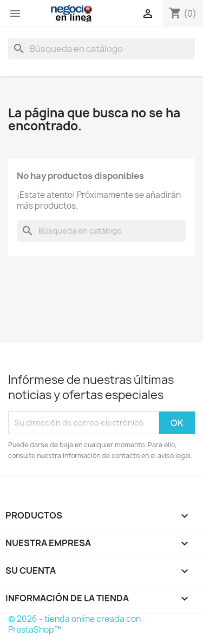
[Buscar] (101, 49)
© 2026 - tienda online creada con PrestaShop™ (74, 624)
